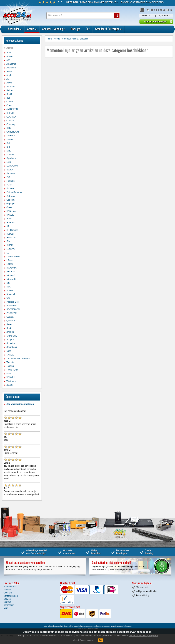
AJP (8, 60)
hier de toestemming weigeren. (144, 636)
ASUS (9, 83)
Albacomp (11, 64)
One (8, 298)
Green (9, 207)
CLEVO (10, 113)
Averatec (11, 87)
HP (8, 226)
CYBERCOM (13, 132)
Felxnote (11, 173)
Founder (10, 188)
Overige (75, 29)
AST (8, 79)
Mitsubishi (11, 279)
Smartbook (12, 347)
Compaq (10, 124)
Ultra (9, 374)
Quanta (10, 317)
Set (88, 29)
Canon (10, 102)
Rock (9, 328)
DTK (9, 151)
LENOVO (11, 249)
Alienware (11, 68)
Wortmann (11, 381)
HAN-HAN (11, 211)
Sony (9, 351)
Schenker (11, 343)
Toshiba (10, 366)
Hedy (9, 219)
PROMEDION (13, 309)
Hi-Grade (11, 223)
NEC (9, 287)
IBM (8, 241)
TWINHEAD (12, 370)
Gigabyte (11, 204)
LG (8, 253)
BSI (8, 98)
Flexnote (11, 181)
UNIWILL (11, 377)
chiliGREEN (12, 109)
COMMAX (11, 117)
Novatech (11, 294)
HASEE (10, 215)
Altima (9, 71)
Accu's (32, 29)
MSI (8, 283)
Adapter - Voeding (54, 29)
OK (101, 640)
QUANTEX (12, 321)
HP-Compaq (12, 230)
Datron (10, 140)
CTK (9, 128)
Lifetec (10, 260)
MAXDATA (11, 268)
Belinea (10, 90)
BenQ (9, 94)
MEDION (11, 272)
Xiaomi (10, 385)
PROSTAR (12, 313)
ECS (9, 162)
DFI (8, 147)
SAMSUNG (12, 336)
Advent (10, 56)
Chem (9, 105)
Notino (10, 290)
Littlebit (10, 264)
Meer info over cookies (84, 640)
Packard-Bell (12, 302)
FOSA (9, 185)
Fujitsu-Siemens (14, 192)
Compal (10, 121)
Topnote (10, 362)
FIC (8, 177)
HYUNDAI (11, 238)
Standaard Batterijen (108, 29)
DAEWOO (11, 136)
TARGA (10, 355)
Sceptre (10, 340)
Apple (9, 75)
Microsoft (11, 275)
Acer (9, 53)
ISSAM (10, 245)
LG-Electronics (13, 257)
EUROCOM (12, 166)
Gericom (10, 200)
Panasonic (11, 306)
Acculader (15, 29)
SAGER (10, 332)
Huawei (10, 234)
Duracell (10, 155)
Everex (10, 170)
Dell (8, 143)
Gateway (11, 196)
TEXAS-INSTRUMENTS (18, 359)
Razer (9, 324)
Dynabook (11, 158)
